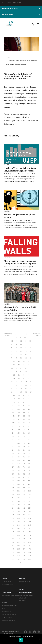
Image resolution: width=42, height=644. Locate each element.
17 (12, 344)
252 (13, 535)
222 (24, 508)
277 (18, 556)
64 (14, 379)
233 (18, 518)
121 (19, 423)
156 (13, 453)
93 (19, 399)
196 (13, 488)
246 (24, 529)
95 (29, 399)
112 (14, 416)
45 (29, 361)
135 (29, 433)
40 (26, 358)
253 (18, 535)
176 (13, 471)
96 (14, 402)
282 (24, 559)
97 (19, 402)
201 (18, 491)
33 (16, 355)
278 (24, 556)
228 (13, 515)
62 (24, 375)
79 (17, 389)
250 (24, 532)
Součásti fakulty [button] (21, 15)
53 (26, 368)
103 (29, 406)
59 (31, 372)
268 (13, 549)
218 (24, 505)
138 (24, 436)
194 (24, 484)
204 (13, 494)
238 (24, 522)
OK (21, 640)
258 (24, 539)
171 (29, 464)
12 (12, 341)
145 (18, 443)
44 (24, 361)
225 (18, 512)
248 (13, 532)
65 (19, 379)
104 (13, 409)
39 (21, 358)
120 (13, 423)
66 (24, 379)
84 (16, 392)
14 (21, 341)
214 (24, 501)
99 (28, 402)
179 (29, 471)
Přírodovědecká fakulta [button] (21, 8)
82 (31, 389)
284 (21, 563)
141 (19, 440)
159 (29, 453)
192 (13, 484)
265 (18, 546)
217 (19, 505)
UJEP (19, 3)
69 (17, 382)
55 (12, 372)
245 (18, 529)
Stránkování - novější (8, 334)
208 (13, 498)
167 (29, 460)
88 (14, 396)
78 (12, 389)
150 (24, 447)
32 (12, 355)
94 (24, 399)
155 (29, 450)
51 (16, 368)
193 (18, 484)
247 (30, 529)
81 (26, 389)
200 (13, 491)
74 (16, 385)
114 (24, 416)
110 (24, 413)
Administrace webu (8, 631)
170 (24, 464)
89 (19, 396)
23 (16, 348)
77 (31, 385)
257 (18, 539)
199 (29, 488)
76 (26, 385)
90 (24, 396)
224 (13, 512)
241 (18, 525)
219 (29, 505)
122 (24, 423)
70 (21, 382)
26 (31, 348)
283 (29, 559)
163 (29, 457)
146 (24, 443)
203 (30, 491)
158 (24, 453)
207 (30, 494)
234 (24, 518)
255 (30, 535)
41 (31, 358)
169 (19, 464)
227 (30, 512)
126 (24, 426)
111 (29, 413)
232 (13, 518)
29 (21, 351)
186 (24, 477)
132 (13, 433)
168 (13, 464)
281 (19, 559)
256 (13, 539)
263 (30, 542)
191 (29, 481)
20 (26, 344)
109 (19, 413)
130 (24, 430)
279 (29, 556)
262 (24, 542)
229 (18, 515)
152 (13, 450)
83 (12, 392)
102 (24, 406)
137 (19, 436)
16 (30, 341)
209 (19, 498)
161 (19, 457)
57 (21, 372)
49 (28, 365)
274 (24, 552)
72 (31, 382)
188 (13, 481)
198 (24, 488)
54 (31, 368)
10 (25, 338)
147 (29, 443)
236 (13, 522)
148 (13, 447)
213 (19, 501)
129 (19, 430)
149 (19, 447)
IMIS (14, 3)
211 (30, 498)
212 (13, 501)
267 (30, 546)
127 (29, 426)
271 (30, 549)
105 (18, 409)
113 (19, 416)
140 (13, 440)
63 (28, 375)
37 (12, 358)
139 (29, 436)
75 (21, 385)
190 (24, 481)
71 (26, 382)
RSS (18, 631)
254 (24, 535)
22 (12, 348)
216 (13, 505)
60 (14, 375)
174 (24, 467)
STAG (9, 3)
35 (26, 355)
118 (24, 419)
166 (24, 460)
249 (19, 532)
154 (24, 450)
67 (29, 379)
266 (24, 546)
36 (31, 355)
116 (14, 419)
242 (24, 525)
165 (18, 460)
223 (29, 508)
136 (13, 436)
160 (13, 457)
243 (30, 525)
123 (29, 423)
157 (19, 453)
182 (24, 474)
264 (13, 546)
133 (19, 433)
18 (16, 344)
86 (26, 392)
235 (30, 518)
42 (14, 361)
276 (13, 556)
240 (13, 525)
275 (30, 552)
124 (13, 426)
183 (29, 474)
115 (29, 416)
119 (29, 419)
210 (24, 498)
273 (18, 552)
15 (26, 341)
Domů (8, 57)
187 (29, 477)
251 (30, 532)
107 (29, 409)
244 (13, 529)
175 (29, 467)
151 (29, 447)
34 (21, 355)
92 (14, 399)
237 (18, 522)
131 (29, 430)
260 (13, 542)
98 (24, 402)
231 (30, 515)
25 (26, 348)
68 (12, 382)
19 (21, 344)
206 (24, 494)
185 (19, 477)
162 (24, 457)
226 (24, 512)
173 (19, 467)
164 (13, 460)
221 (19, 508)
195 (29, 484)
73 (12, 385)
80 (21, 389)
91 (28, 396)
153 (19, 450)
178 (24, 471)
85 (21, 392)
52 (21, 368)
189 (18, 481)
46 (14, 365)
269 (19, 549)
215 (29, 501)
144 (13, 443)
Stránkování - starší (37, 334)
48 (24, 365)
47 (19, 365)
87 (31, 392)
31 (31, 351)
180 (13, 474)
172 (13, 467)
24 (21, 348)
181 (19, 474)
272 (13, 552)
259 (29, 539)
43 (19, 361)
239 (29, 522)
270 (24, 549)
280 (13, 559)
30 (26, 351)
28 (16, 351)
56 (16, 372)
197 (18, 488)
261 (18, 542)
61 (19, 375)
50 (12, 368)
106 (24, 409)
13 (17, 341)
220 (13, 508)
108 (13, 413)
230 (24, 515)
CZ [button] (3, 3)
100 (13, 406)
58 (26, 372)
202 (24, 491)
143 (29, 440)
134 (24, 433)
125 (19, 426)
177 (19, 471)
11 (29, 338)
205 (18, 494)
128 (13, 430)
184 (13, 477)
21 (30, 344)
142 (24, 440)
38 (16, 358)
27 (12, 351)
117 (19, 419)
